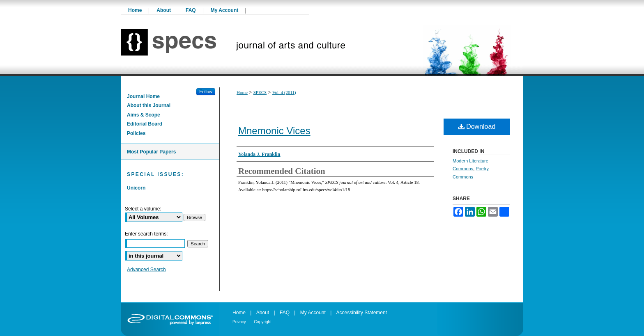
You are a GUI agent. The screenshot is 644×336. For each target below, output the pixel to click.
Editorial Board (145, 124)
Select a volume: (143, 209)
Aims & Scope (144, 115)
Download (477, 127)
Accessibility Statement (362, 313)
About (263, 313)
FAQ (285, 313)
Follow (206, 91)
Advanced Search (146, 270)
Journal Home (143, 96)
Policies (136, 133)
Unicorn (136, 188)
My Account (313, 313)
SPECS (260, 92)
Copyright (263, 322)
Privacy (239, 322)
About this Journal (149, 105)
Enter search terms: (146, 234)
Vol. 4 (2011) (284, 92)
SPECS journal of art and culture (322, 45)
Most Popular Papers (151, 152)
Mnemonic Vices (274, 131)
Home (242, 92)
